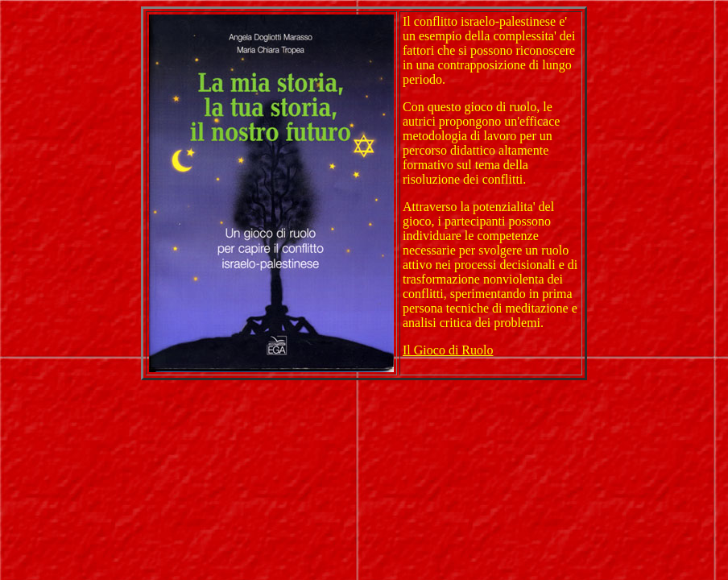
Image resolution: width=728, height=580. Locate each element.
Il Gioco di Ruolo (448, 350)
